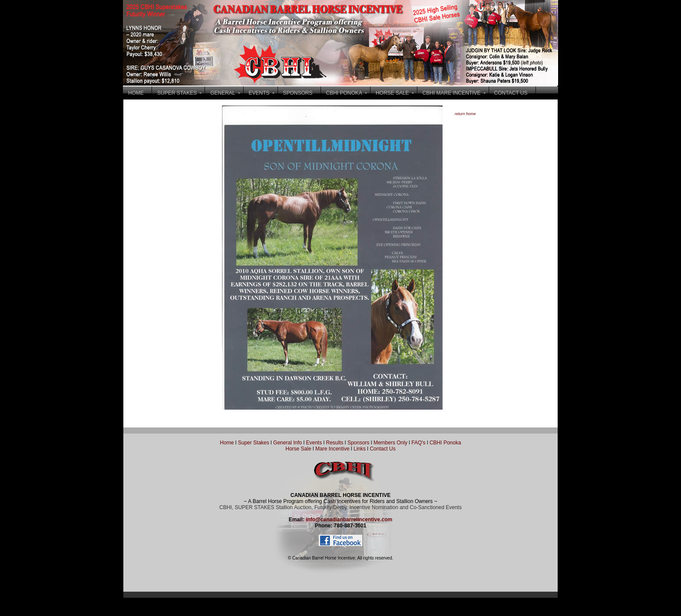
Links (359, 449)
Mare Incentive (332, 449)
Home (227, 443)
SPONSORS (298, 93)
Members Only (391, 443)
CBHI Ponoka (445, 443)
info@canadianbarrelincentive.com (349, 520)
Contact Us (382, 449)
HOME (136, 93)
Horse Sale (298, 449)
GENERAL (223, 93)
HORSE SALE (392, 93)
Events (314, 443)
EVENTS (259, 93)
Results (335, 443)
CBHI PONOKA (344, 93)
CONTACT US (511, 93)
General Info (288, 443)
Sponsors (359, 443)
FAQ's (418, 443)
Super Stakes (254, 443)
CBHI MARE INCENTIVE (452, 93)
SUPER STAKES (177, 93)
